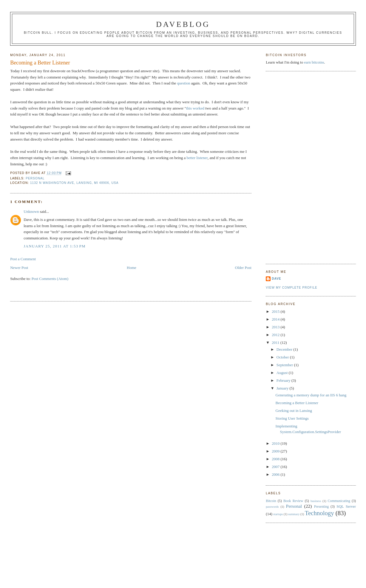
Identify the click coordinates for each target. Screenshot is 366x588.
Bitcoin (271, 501)
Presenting (321, 507)
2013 (276, 327)
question (183, 83)
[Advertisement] (290, 167)
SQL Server (346, 506)
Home (132, 268)
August (283, 373)
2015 (276, 311)
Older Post (243, 268)
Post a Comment (23, 259)
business (316, 501)
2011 (276, 343)
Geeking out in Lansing (294, 411)
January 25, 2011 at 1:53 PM (55, 246)
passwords (272, 507)
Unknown (31, 211)
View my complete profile (292, 288)
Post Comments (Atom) (50, 279)
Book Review (293, 501)
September (285, 365)
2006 (276, 474)
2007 (276, 467)
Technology (319, 513)
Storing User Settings (292, 418)
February (284, 380)
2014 (276, 319)
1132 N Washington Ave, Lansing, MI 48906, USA (74, 183)
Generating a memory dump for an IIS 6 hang (311, 395)
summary (294, 514)
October (283, 357)
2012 (276, 335)
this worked (195, 108)
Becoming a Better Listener (40, 63)
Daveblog (183, 24)
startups (278, 514)
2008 (276, 459)
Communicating (339, 501)
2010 (276, 443)
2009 (276, 451)
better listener (197, 158)
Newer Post (19, 268)
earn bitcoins (314, 62)
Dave (276, 279)
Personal (35, 178)
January (283, 388)
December (285, 349)
